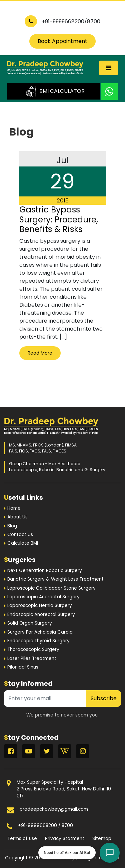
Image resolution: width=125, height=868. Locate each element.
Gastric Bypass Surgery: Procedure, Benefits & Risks (59, 219)
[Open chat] (110, 853)
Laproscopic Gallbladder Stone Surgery (51, 588)
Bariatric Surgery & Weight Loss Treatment (55, 579)
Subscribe (104, 698)
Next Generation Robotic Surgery (45, 571)
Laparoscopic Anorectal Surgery (43, 597)
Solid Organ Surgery (30, 623)
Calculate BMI (23, 543)
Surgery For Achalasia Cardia (40, 632)
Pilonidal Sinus (23, 667)
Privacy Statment (65, 839)
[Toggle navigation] (108, 68)
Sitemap (102, 839)
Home (14, 508)
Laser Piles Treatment (32, 658)
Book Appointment (62, 41)
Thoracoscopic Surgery (33, 649)
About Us (17, 517)
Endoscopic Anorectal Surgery (41, 614)
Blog (12, 526)
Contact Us (20, 535)
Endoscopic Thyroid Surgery (38, 641)
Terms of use (22, 839)
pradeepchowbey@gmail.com (54, 809)
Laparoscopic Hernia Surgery (40, 605)
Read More (40, 353)
